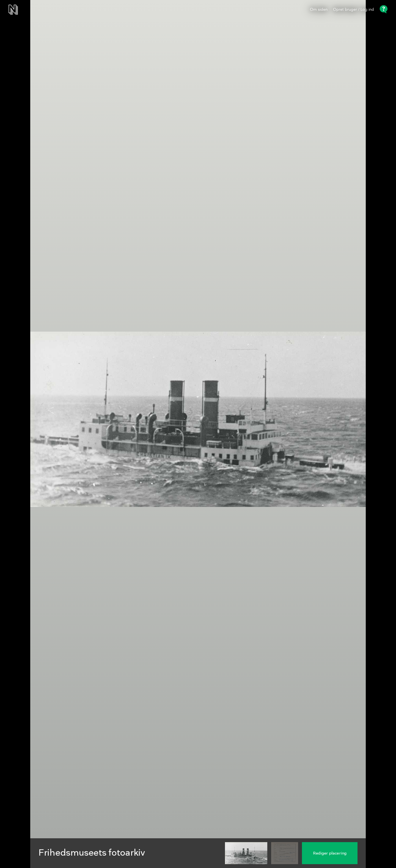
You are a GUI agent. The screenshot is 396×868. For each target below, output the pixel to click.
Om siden (319, 10)
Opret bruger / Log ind (354, 10)
